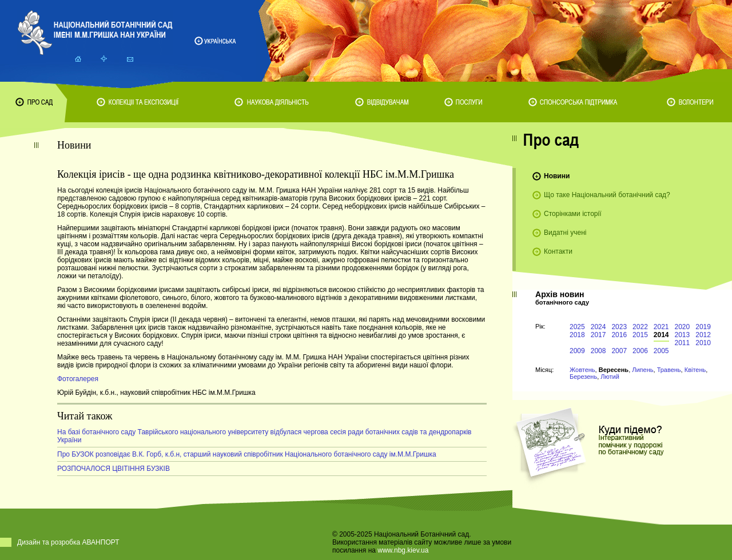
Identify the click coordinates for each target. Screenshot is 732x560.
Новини (557, 176)
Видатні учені (565, 233)
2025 (577, 327)
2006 (640, 351)
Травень (669, 370)
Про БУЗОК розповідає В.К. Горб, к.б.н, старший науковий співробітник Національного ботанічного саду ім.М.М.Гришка (247, 454)
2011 (683, 343)
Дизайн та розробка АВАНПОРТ (68, 542)
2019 (703, 327)
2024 (598, 327)
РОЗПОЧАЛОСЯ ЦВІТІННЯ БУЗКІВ (114, 469)
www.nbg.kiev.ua (403, 550)
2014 (661, 335)
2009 (577, 351)
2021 (661, 327)
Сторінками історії (573, 214)
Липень (643, 370)
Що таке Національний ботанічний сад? (607, 195)
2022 (640, 327)
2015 (640, 335)
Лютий (610, 377)
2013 (683, 335)
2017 (598, 335)
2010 (703, 343)
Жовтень (582, 370)
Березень (583, 377)
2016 (619, 335)
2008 (598, 351)
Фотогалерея (78, 379)
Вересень (614, 370)
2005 (661, 351)
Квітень (695, 370)
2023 (619, 327)
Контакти (558, 251)
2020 (683, 327)
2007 (619, 351)
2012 (703, 335)
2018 (577, 335)
